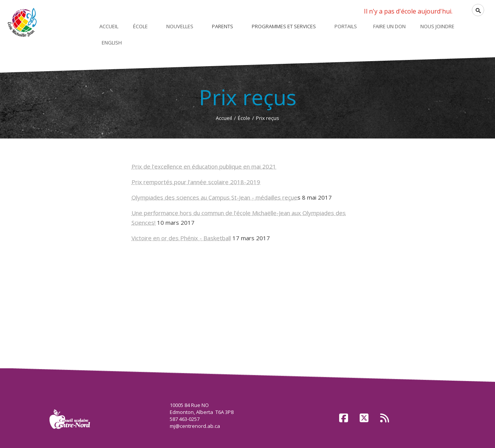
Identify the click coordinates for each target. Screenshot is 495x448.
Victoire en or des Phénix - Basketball (181, 238)
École (244, 118)
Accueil (224, 118)
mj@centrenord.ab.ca (195, 426)
